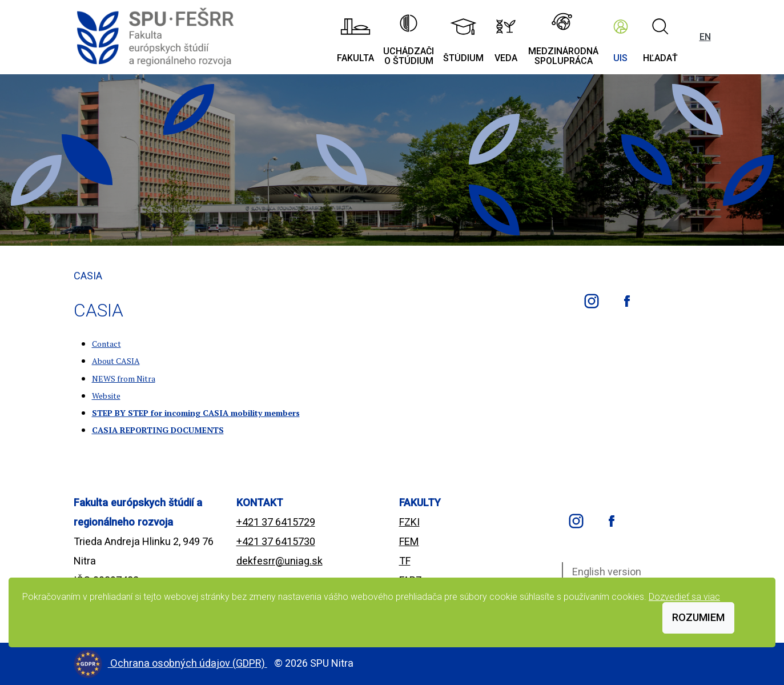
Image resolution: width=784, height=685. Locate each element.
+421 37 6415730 (276, 541)
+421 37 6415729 (276, 522)
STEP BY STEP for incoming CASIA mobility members (196, 413)
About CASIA (116, 361)
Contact (106, 344)
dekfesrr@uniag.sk (280, 561)
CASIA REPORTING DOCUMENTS (158, 430)
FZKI (409, 522)
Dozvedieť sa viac (684, 597)
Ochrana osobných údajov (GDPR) (189, 663)
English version (607, 572)
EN (705, 37)
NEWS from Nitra (124, 378)
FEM (409, 541)
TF (405, 561)
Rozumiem (698, 617)
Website (106, 396)
